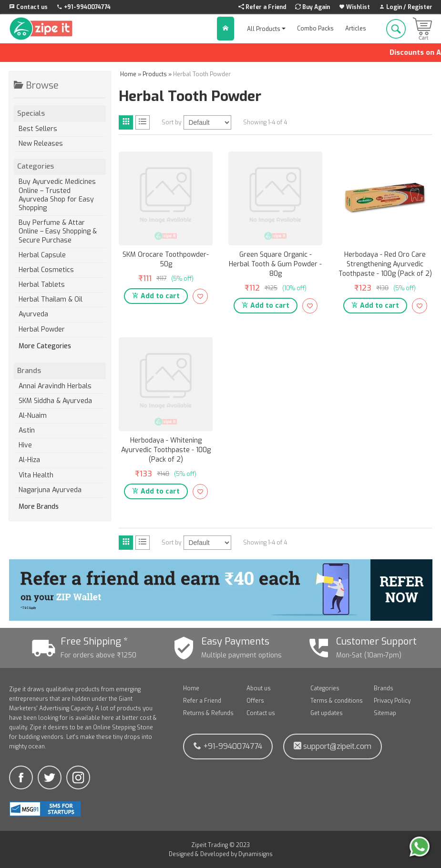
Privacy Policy (392, 701)
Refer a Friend (202, 701)
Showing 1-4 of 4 (265, 122)
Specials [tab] (60, 113)
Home (191, 688)
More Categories (45, 346)
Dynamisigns (256, 854)
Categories (325, 688)
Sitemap (385, 713)
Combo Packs (315, 29)
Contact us (261, 713)
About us (259, 688)
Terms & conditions (337, 701)
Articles (356, 29)
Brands (384, 688)
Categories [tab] (60, 166)
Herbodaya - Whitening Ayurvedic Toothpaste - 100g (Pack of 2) (166, 450)
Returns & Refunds (208, 713)
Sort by (171, 122)
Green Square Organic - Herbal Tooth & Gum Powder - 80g (275, 264)
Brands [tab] (60, 371)
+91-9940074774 (228, 746)
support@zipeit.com (333, 746)
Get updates (327, 713)
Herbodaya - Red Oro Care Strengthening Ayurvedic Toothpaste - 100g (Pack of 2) (385, 264)
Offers (255, 701)
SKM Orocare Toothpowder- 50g (166, 259)
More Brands (39, 507)
